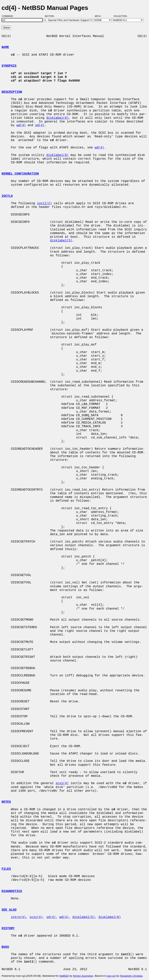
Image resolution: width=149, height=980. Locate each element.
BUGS (5, 947)
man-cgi (111, 976)
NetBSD (64, 976)
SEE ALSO (9, 910)
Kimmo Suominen (83, 976)
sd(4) (40, 125)
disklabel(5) (61, 241)
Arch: (100, 16)
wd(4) (21, 125)
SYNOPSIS (9, 66)
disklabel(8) (57, 118)
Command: (9, 16)
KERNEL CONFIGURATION (20, 174)
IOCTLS (7, 196)
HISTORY (8, 928)
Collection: (120, 16)
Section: (50, 16)
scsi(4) (62, 783)
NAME (5, 47)
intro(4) (18, 917)
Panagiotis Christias (131, 976)
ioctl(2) (44, 203)
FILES (6, 869)
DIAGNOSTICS (12, 891)
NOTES (6, 802)
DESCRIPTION (12, 92)
